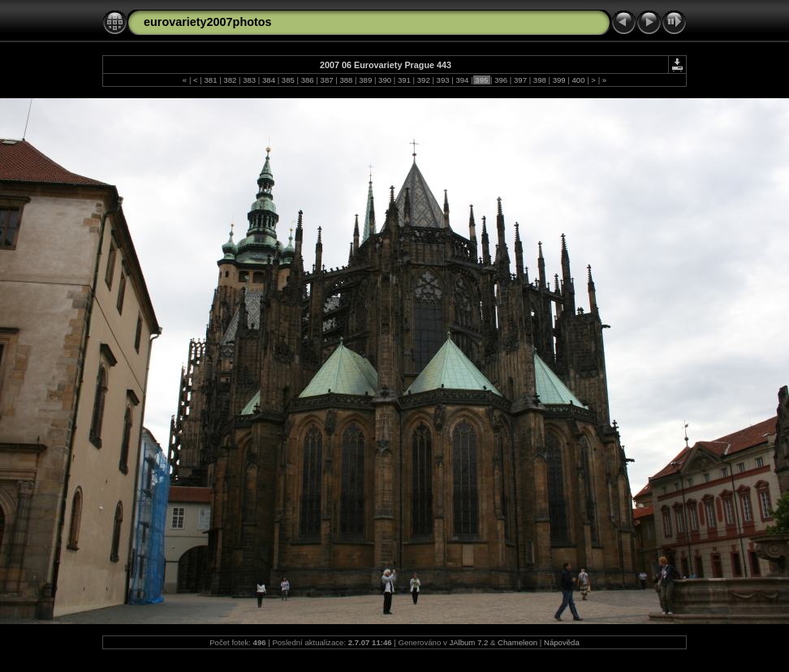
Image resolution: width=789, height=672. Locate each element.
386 (307, 80)
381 (211, 80)
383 (250, 80)
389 (366, 80)
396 (500, 80)
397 (520, 80)
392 (423, 80)
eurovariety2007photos (208, 22)
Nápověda (562, 642)
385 (288, 80)
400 (578, 80)
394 (462, 80)
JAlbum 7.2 (468, 642)
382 (230, 80)
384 (268, 80)
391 (404, 80)
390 (384, 80)
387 (327, 80)
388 (346, 80)
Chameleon (517, 642)
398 (539, 80)
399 (559, 80)
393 (443, 80)
